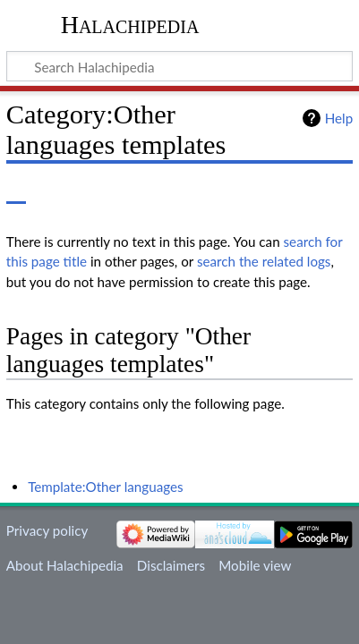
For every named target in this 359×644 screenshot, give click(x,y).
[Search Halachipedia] (179, 66)
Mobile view (255, 565)
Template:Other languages (105, 487)
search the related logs (264, 261)
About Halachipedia (65, 565)
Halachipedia (130, 25)
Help (339, 118)
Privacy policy (47, 530)
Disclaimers (171, 565)
